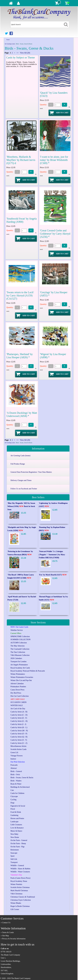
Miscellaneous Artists (18, 746)
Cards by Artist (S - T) (19, 740)
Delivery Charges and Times (21, 480)
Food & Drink (16, 812)
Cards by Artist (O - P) (19, 734)
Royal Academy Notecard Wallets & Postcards (28, 671)
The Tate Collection (18, 652)
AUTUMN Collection (19, 643)
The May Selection (18, 646)
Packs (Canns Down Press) (20, 878)
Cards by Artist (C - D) (19, 715)
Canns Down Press (17, 690)
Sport (12, 856)
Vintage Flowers (17, 756)
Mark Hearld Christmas (19, 891)
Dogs (12, 803)
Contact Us (6, 923)
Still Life (14, 859)
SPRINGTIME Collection (20, 636)
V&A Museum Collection (20, 655)
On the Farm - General (19, 840)
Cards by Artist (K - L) (19, 727)
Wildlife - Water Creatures (20, 872)
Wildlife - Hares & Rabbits (20, 869)
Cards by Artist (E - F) (19, 718)
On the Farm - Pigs (18, 847)
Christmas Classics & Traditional (23, 897)
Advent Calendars (17, 684)
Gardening (14, 815)
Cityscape (14, 796)
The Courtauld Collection (20, 649)
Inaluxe (13, 759)
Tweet (8, 40)
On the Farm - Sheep (18, 843)
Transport (14, 862)
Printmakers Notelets (18, 687)
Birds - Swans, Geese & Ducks (22, 778)
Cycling (13, 800)
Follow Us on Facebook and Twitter (24, 489)
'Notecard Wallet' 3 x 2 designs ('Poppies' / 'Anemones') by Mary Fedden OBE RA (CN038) (52, 555)
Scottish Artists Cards (18, 749)
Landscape (14, 822)
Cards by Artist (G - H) (19, 721)
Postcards (14, 765)
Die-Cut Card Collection (20, 696)
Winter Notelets (16, 884)
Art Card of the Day (18, 709)
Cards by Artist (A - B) (19, 712)
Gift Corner (15, 909)
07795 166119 (6, 952)
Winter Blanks (16, 903)
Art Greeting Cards (10, 44)
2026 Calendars (16, 658)
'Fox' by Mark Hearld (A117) (53, 575)
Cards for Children (17, 793)
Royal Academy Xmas (19, 881)
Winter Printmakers (18, 674)
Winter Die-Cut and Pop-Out (21, 680)
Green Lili (14, 753)
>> (18, 53)
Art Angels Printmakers (19, 665)
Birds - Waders (16, 781)
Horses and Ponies (17, 818)
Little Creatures (16, 825)
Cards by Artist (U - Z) (19, 743)
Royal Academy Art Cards (20, 668)
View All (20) (25, 53)
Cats (12, 790)
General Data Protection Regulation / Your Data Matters (31, 472)
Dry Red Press (16, 693)
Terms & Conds (8, 932)
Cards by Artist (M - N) (19, 731)
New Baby (14, 834)
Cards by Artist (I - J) (18, 724)
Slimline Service (17, 630)
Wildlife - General (17, 865)
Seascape (14, 853)
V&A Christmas (16, 894)
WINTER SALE (17, 705)
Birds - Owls (15, 775)
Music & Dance (16, 831)
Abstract (14, 768)
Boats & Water (16, 784)
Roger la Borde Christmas (20, 906)
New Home (15, 837)
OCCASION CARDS (19, 702)
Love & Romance (17, 828)
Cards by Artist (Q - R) (19, 737)
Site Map (5, 936)
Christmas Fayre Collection (21, 900)
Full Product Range (18, 464)
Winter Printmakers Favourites (22, 677)
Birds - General (16, 771)
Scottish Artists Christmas (20, 887)
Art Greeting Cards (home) (20, 456)
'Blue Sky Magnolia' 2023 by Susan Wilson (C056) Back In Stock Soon (21, 506)
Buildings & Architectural (20, 787)
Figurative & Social (18, 806)
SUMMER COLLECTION (20, 640)
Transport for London (18, 662)
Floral (13, 809)
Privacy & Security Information (14, 939)
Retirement (15, 850)
